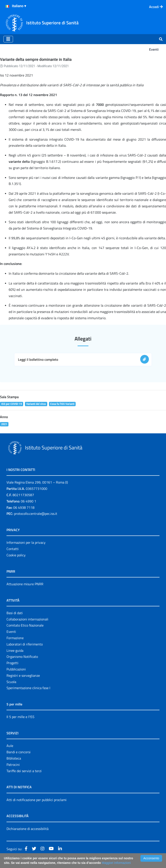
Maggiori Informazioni (116, 863)
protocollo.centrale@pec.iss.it (36, 514)
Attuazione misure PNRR (25, 584)
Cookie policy (16, 555)
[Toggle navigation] (8, 39)
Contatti (13, 549)
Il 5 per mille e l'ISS (20, 717)
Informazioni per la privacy (26, 542)
